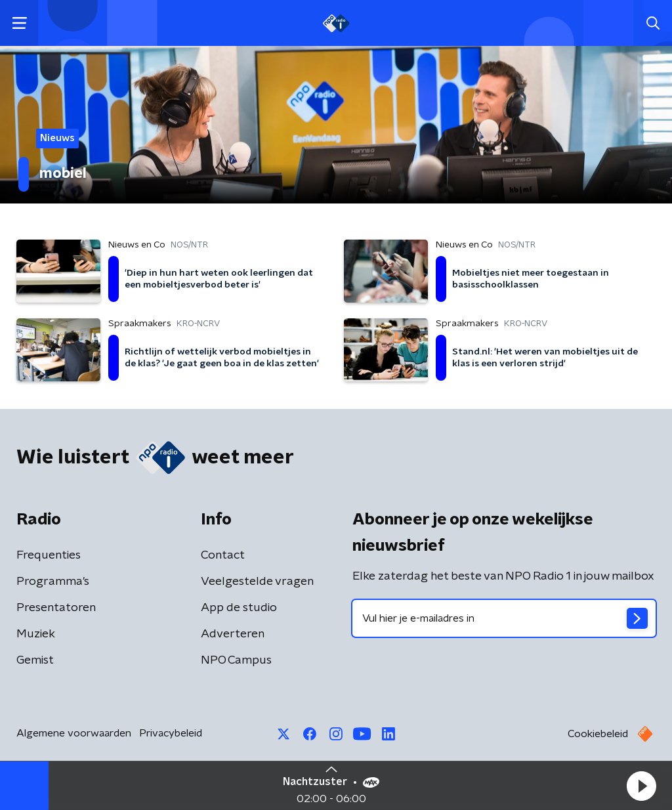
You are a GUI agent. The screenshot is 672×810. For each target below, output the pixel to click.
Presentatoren (56, 608)
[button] (641, 786)
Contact (223, 555)
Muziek (36, 634)
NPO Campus (236, 660)
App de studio (239, 608)
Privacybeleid (171, 733)
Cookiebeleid (598, 734)
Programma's (53, 582)
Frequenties (49, 555)
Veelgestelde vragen (257, 582)
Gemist (35, 660)
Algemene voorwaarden (74, 733)
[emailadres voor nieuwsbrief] (504, 618)
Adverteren (233, 634)
